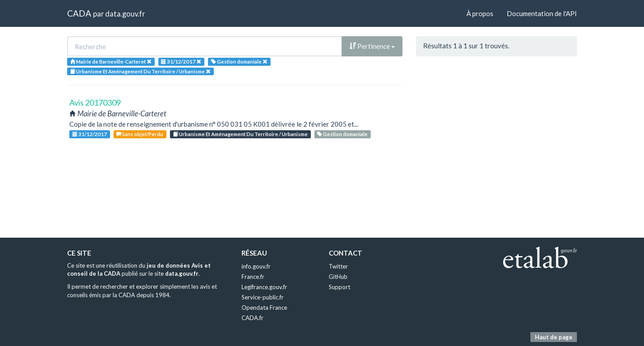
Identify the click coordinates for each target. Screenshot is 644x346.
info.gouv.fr (256, 266)
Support (339, 287)
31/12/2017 (90, 134)
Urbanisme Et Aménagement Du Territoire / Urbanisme (240, 134)
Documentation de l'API (542, 13)
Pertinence (372, 46)
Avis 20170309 (95, 103)
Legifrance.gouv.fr (264, 287)
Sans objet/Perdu (140, 134)
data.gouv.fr (125, 14)
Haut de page (554, 337)
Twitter (338, 266)
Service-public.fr (263, 297)
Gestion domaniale (342, 134)
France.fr (253, 277)
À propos (480, 13)
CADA (79, 13)
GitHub (338, 277)
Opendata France (264, 308)
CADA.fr (252, 318)
